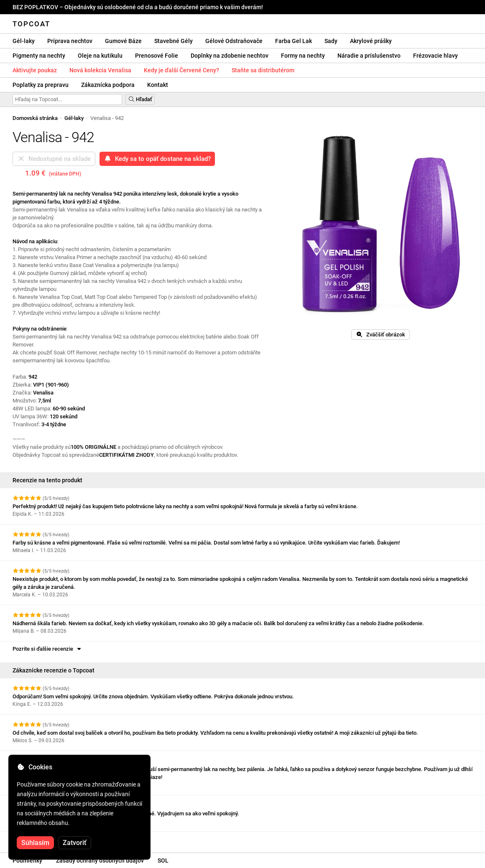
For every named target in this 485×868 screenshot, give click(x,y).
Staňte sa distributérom (263, 70)
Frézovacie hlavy (435, 56)
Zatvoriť (75, 843)
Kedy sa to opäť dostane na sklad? (157, 159)
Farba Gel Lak (294, 41)
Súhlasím (35, 843)
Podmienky (27, 860)
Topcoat (31, 24)
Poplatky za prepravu (41, 85)
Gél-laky (24, 41)
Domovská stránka (35, 118)
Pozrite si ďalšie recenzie (47, 649)
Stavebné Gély (174, 41)
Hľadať (140, 99)
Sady (331, 41)
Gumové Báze (123, 41)
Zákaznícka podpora (108, 85)
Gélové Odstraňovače (234, 41)
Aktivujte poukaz (35, 70)
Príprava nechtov (70, 41)
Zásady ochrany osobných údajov (100, 860)
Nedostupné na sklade (54, 159)
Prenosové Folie (157, 56)
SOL (163, 860)
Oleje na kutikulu (100, 56)
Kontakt (158, 85)
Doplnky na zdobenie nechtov (230, 56)
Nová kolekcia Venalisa (100, 70)
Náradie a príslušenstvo (369, 56)
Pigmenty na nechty (39, 56)
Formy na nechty (303, 56)
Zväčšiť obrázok (380, 335)
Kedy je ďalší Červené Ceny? (181, 70)
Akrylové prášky (371, 41)
